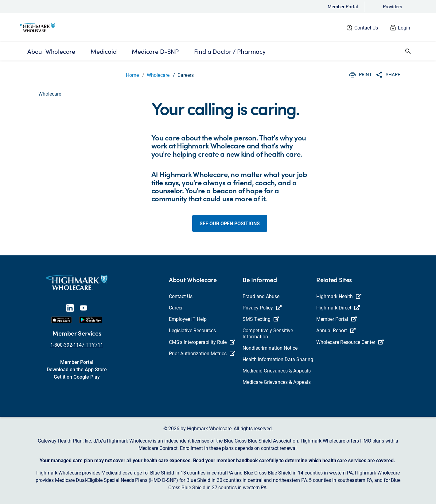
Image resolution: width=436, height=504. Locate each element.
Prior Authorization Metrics (202, 353)
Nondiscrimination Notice (270, 348)
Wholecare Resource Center (350, 342)
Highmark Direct (338, 307)
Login (404, 28)
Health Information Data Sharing (278, 359)
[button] (408, 51)
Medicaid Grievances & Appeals (277, 370)
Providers (393, 6)
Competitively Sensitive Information (268, 333)
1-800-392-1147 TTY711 (77, 345)
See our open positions (230, 223)
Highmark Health (339, 296)
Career (176, 307)
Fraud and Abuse (261, 296)
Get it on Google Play (77, 377)
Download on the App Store (77, 369)
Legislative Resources (192, 330)
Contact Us (366, 28)
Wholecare (158, 75)
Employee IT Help (188, 319)
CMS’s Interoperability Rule (202, 342)
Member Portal (343, 6)
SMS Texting (261, 319)
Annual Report (336, 330)
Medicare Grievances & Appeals (277, 382)
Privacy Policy (262, 307)
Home (132, 75)
